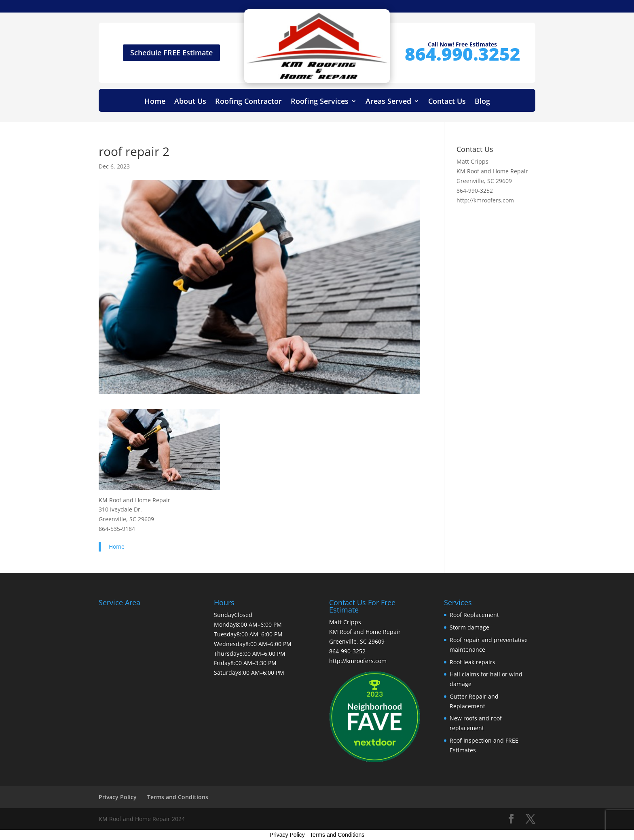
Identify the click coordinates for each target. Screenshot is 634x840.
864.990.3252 (463, 54)
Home (155, 102)
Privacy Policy (118, 797)
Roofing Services (320, 102)
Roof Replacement (474, 615)
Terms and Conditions (178, 797)
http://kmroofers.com (485, 200)
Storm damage (469, 627)
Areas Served (388, 102)
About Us (190, 102)
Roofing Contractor (248, 102)
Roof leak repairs (472, 662)
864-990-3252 (475, 191)
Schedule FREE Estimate (171, 53)
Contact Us (447, 102)
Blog (482, 102)
